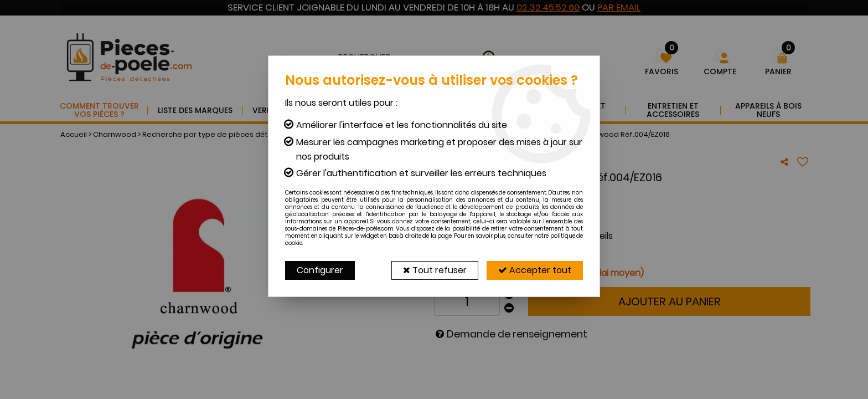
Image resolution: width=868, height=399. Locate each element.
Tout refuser (435, 270)
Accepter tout (535, 270)
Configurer (320, 270)
